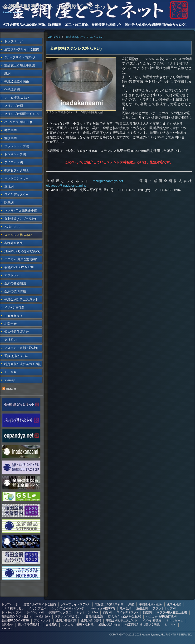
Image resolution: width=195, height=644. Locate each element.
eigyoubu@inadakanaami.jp (66, 186)
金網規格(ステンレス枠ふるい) (85, 37)
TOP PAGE (53, 37)
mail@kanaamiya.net (108, 181)
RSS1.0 (9, 389)
